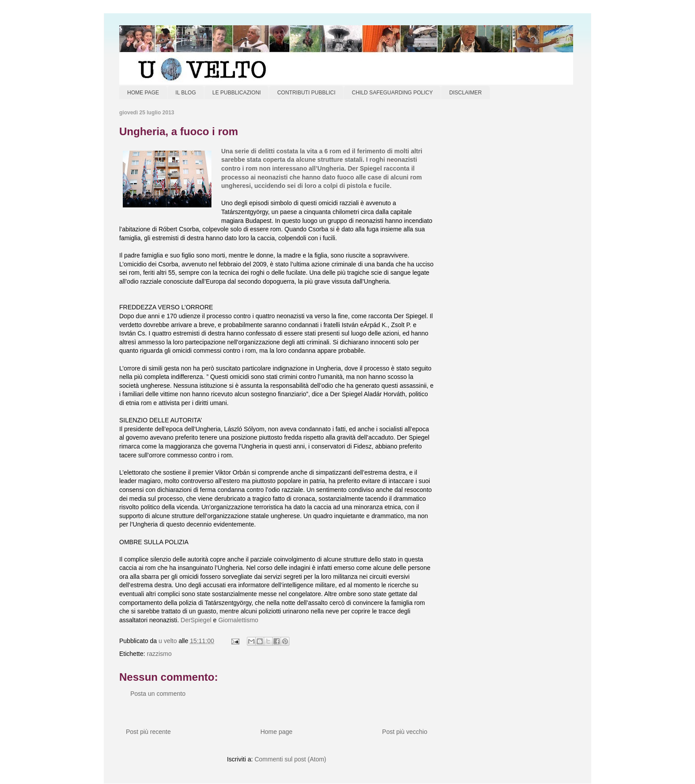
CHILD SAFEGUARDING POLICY (392, 93)
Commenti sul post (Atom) (290, 759)
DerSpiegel (196, 620)
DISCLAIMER (465, 93)
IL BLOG (186, 93)
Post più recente (148, 732)
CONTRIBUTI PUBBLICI (306, 93)
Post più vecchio (405, 732)
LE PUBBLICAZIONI (236, 93)
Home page (276, 732)
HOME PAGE (143, 93)
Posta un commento (158, 694)
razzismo (159, 654)
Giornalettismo (238, 620)
